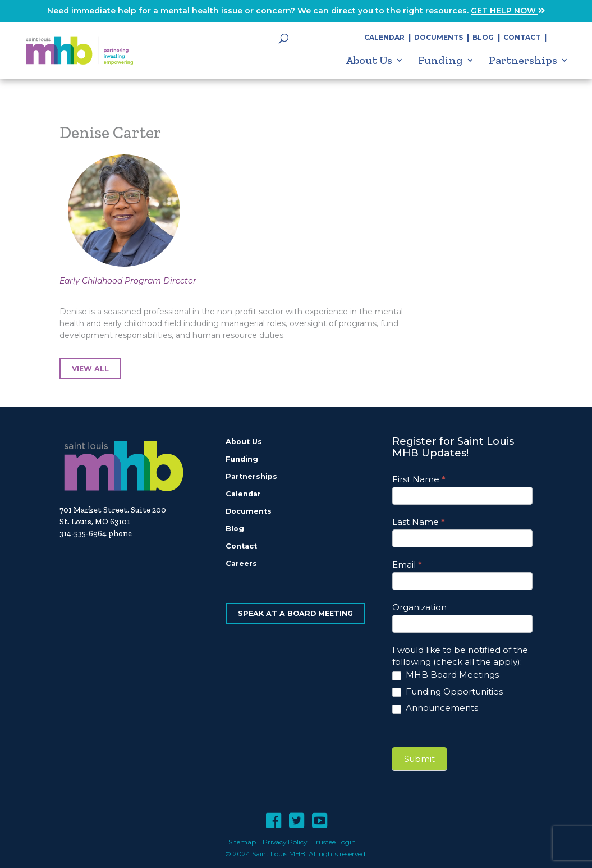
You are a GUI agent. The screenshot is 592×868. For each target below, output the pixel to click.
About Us (369, 61)
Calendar (384, 37)
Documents (439, 37)
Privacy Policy (285, 842)
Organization (419, 607)
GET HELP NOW (508, 11)
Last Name (419, 522)
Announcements (435, 708)
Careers (241, 563)
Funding (440, 61)
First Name (419, 479)
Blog (483, 37)
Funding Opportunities (448, 691)
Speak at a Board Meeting (295, 613)
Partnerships (523, 61)
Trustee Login (334, 842)
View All (90, 369)
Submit (419, 759)
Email (407, 565)
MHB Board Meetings (446, 675)
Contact (522, 37)
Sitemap (242, 842)
